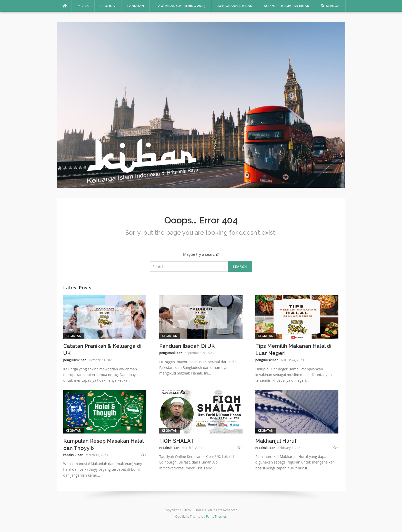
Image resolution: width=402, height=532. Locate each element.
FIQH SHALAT (177, 441)
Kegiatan (74, 336)
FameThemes (216, 516)
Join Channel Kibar (235, 6)
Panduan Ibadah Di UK (187, 346)
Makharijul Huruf (276, 441)
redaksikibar (73, 455)
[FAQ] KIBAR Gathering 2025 (181, 6)
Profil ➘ (108, 6)
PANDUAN (136, 6)
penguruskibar (75, 360)
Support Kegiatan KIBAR (287, 6)
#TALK (83, 6)
